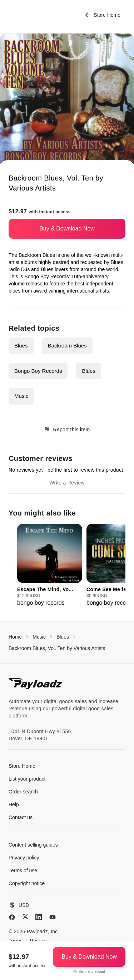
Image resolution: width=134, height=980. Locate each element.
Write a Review (67, 483)
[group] (50, 565)
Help (14, 804)
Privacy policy (24, 858)
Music (21, 396)
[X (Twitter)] (25, 917)
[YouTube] (53, 917)
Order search (23, 792)
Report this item (67, 429)
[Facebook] (12, 917)
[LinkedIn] (39, 917)
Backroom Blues (67, 346)
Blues (21, 346)
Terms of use (23, 870)
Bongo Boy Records (38, 371)
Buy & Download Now (67, 229)
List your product (27, 779)
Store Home (103, 15)
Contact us (21, 817)
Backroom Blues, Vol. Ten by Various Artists (57, 648)
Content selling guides (33, 845)
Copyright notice (27, 883)
